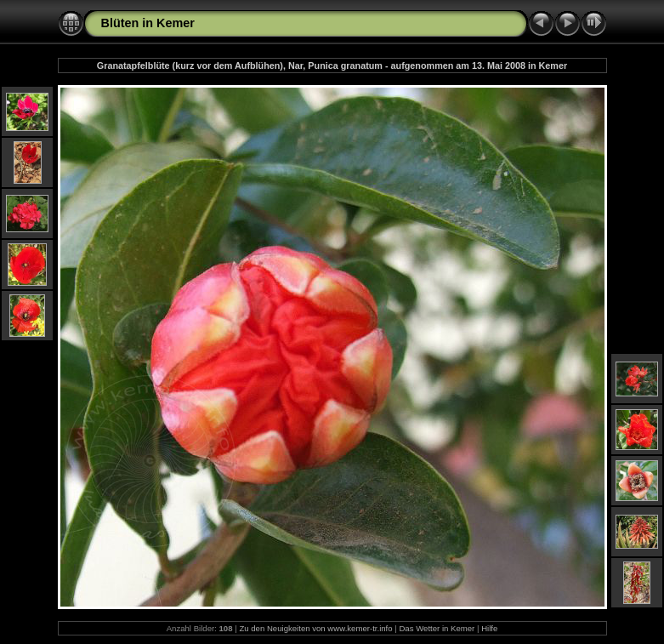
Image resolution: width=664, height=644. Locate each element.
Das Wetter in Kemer (437, 628)
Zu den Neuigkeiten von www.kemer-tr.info (315, 628)
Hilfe (489, 628)
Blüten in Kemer (148, 23)
